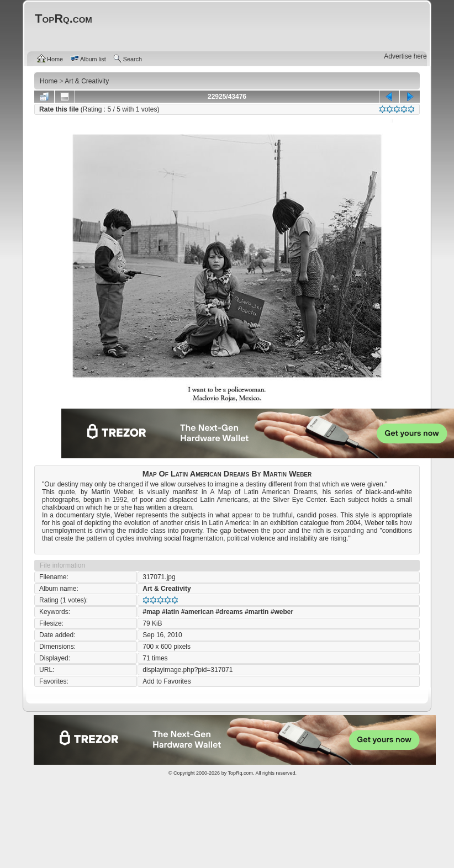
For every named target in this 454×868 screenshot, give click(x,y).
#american (197, 612)
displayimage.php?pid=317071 (188, 670)
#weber (282, 612)
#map (151, 612)
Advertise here (405, 56)
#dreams (229, 612)
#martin (257, 612)
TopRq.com (240, 773)
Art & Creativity (167, 589)
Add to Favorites (167, 681)
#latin (170, 612)
